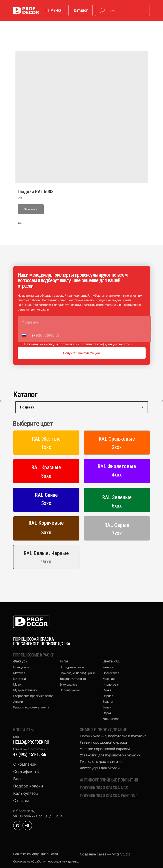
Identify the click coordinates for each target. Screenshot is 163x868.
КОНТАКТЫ (24, 730)
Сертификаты (26, 771)
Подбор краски (28, 786)
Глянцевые (21, 667)
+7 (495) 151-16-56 (30, 754)
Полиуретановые (72, 667)
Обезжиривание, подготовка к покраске (113, 736)
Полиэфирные (70, 690)
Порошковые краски (34, 655)
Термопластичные (73, 679)
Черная (108, 696)
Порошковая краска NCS (104, 788)
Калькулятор (26, 793)
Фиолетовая (111, 684)
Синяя (107, 690)
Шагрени (20, 679)
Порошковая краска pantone (109, 796)
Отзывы (21, 801)
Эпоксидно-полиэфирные (78, 673)
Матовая (19, 673)
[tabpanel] (81, 496)
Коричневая (111, 719)
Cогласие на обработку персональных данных (46, 861)
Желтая (108, 667)
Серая (107, 713)
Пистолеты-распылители (101, 761)
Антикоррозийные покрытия (109, 780)
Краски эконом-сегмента (31, 707)
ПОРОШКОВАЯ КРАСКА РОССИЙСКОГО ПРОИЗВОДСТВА (42, 641)
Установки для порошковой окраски (110, 755)
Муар (17, 684)
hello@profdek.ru (31, 742)
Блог (18, 779)
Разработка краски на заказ (33, 696)
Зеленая (109, 702)
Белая (107, 707)
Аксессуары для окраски (101, 768)
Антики (18, 702)
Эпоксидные (68, 684)
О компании (25, 764)
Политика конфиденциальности (36, 854)
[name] (84, 322)
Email (16, 737)
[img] (18, 826)
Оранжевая (111, 673)
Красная (109, 679)
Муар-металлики (25, 690)
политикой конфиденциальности (105, 344)
